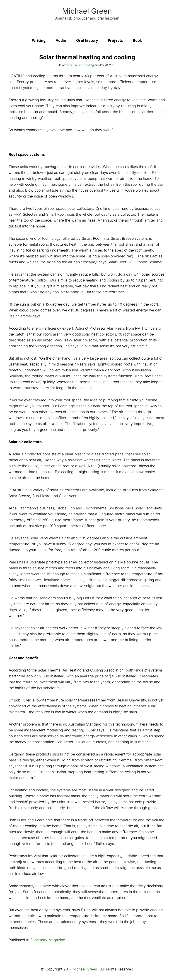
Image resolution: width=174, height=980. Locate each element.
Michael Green (87, 11)
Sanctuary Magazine (48, 940)
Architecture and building (78, 65)
